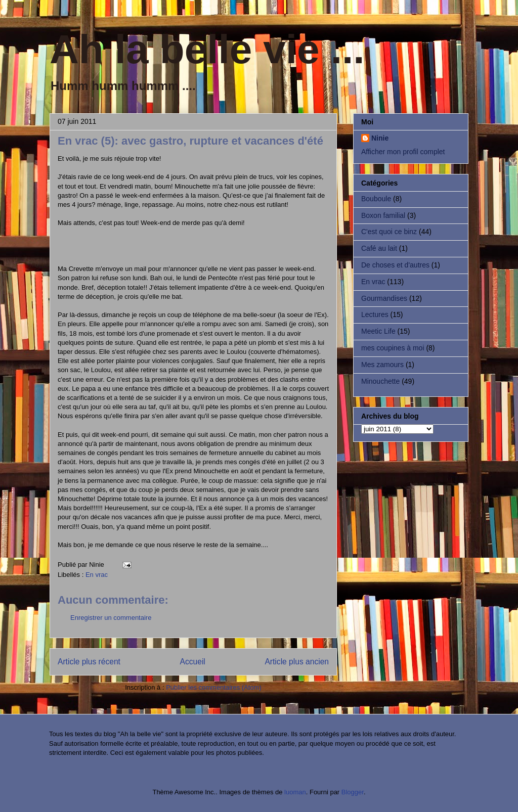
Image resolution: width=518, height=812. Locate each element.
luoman (295, 792)
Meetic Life (378, 331)
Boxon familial (383, 215)
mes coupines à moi (393, 348)
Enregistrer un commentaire (111, 618)
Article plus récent (89, 662)
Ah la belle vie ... (207, 49)
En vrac (97, 575)
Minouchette (380, 381)
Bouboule (376, 199)
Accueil (193, 662)
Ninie (380, 138)
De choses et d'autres (395, 265)
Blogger (353, 792)
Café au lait (379, 248)
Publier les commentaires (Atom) (214, 687)
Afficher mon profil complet (403, 152)
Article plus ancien (297, 662)
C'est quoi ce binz (389, 232)
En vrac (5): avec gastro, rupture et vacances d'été (190, 141)
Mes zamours (382, 365)
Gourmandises (384, 298)
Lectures (375, 314)
